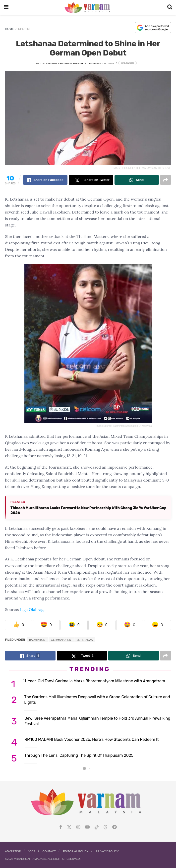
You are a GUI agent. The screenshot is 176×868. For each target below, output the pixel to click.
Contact (49, 851)
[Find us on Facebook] (61, 827)
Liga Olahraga (33, 609)
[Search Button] (170, 7)
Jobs (31, 851)
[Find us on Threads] (106, 827)
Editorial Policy (76, 851)
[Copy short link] (127, 63)
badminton (37, 640)
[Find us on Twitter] (69, 827)
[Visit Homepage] (88, 8)
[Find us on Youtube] (87, 827)
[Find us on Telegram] (115, 827)
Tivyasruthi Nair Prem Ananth (61, 63)
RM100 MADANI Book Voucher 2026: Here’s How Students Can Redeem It (92, 739)
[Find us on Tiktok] (97, 827)
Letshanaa (85, 640)
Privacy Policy (107, 851)
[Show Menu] (6, 7)
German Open (61, 640)
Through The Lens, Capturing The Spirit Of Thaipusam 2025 (79, 755)
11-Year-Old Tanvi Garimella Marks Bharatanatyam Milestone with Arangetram (94, 681)
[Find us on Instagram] (78, 827)
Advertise (13, 851)
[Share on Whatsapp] (137, 180)
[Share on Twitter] (91, 180)
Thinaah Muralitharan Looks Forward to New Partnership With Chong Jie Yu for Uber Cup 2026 (88, 511)
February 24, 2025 (101, 63)
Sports (24, 29)
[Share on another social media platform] (166, 180)
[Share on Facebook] (45, 180)
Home (9, 29)
